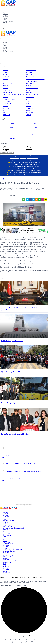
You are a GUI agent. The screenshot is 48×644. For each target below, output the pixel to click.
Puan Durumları (36, 135)
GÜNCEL (6, 88)
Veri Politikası (29, 149)
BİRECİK (29, 90)
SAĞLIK (5, 18)
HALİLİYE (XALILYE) (33, 95)
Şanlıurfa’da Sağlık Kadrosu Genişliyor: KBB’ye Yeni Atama (24, 164)
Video (36, 124)
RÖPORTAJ (29, 113)
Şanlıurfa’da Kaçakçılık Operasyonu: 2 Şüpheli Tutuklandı (24, 166)
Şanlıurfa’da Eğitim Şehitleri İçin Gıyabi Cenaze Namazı (24, 158)
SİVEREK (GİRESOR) (32, 81)
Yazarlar (12, 124)
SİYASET (6, 15)
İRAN (28, 99)
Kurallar (5, 150)
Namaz (36, 131)
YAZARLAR (7, 115)
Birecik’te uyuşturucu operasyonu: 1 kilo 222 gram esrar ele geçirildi (24, 171)
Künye (5, 148)
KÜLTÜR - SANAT (8, 21)
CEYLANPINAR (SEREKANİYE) (35, 79)
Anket (12, 131)
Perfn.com (30, 636)
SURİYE (29, 101)
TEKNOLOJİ (30, 108)
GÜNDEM (6, 17)
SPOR (5, 20)
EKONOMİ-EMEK (8, 92)
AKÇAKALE (30, 74)
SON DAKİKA (7, 90)
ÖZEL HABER (7, 104)
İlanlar (36, 127)
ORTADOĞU (7, 101)
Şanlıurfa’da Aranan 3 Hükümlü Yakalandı (24, 168)
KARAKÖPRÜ (30, 97)
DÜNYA (5, 13)
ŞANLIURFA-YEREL (9, 99)
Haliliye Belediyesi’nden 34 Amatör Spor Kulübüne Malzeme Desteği (24, 173)
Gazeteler (12, 135)
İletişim (5, 146)
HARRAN (29, 72)
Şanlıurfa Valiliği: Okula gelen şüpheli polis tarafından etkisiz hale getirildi (24, 156)
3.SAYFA (6, 106)
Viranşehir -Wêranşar (32, 77)
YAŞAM (5, 23)
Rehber (12, 127)
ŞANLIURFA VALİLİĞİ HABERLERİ (13, 95)
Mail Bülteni (12, 138)
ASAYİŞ (5, 97)
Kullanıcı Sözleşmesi (31, 148)
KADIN (5, 113)
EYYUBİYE (30, 92)
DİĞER (28, 110)
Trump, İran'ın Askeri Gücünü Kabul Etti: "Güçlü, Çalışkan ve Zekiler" (24, 160)
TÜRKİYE (6, 14)
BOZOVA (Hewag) (31, 86)
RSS (36, 138)
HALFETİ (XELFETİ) (32, 88)
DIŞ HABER (7, 108)
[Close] (1, 8)
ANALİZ (29, 115)
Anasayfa (3, 179)
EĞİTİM (29, 106)
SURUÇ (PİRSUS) (31, 70)
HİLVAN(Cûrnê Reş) (32, 83)
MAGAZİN (29, 104)
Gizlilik (28, 146)
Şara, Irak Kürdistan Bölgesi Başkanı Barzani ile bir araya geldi (24, 162)
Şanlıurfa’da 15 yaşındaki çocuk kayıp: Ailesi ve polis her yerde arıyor (24, 175)
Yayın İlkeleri (6, 149)
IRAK (5, 110)
